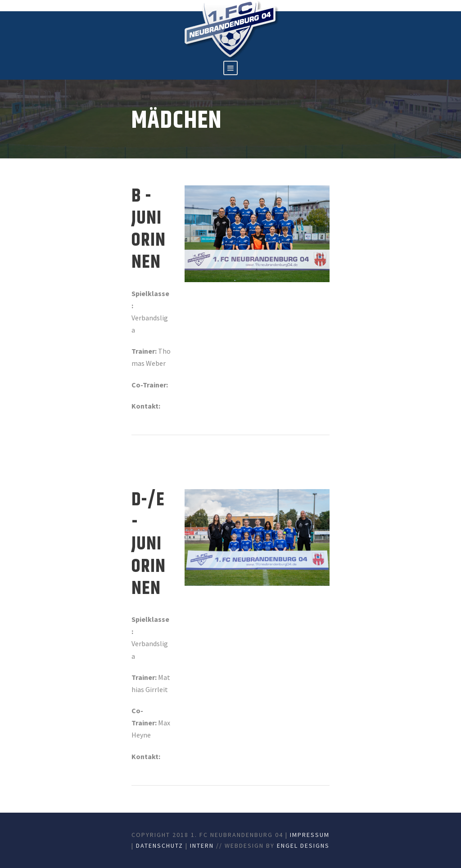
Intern (202, 846)
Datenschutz (160, 846)
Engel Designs (303, 846)
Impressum (310, 835)
